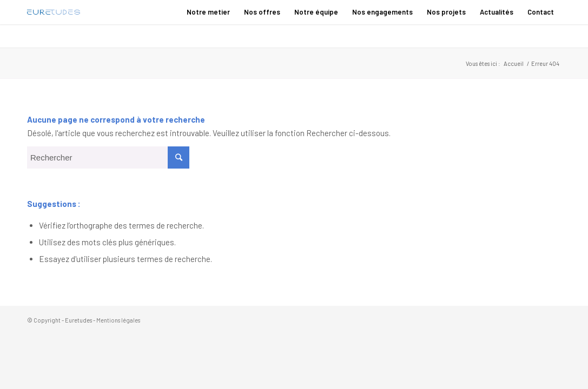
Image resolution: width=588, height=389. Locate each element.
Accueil (514, 63)
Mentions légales (118, 320)
